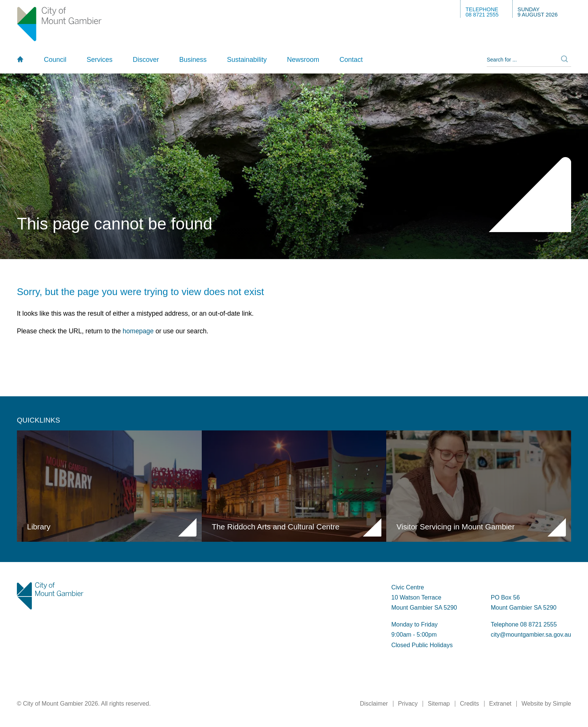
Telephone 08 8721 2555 (524, 624)
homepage (138, 331)
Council (55, 60)
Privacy (408, 704)
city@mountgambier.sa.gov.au (531, 635)
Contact (351, 60)
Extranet (500, 704)
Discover (146, 60)
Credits (470, 704)
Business (193, 60)
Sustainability (247, 60)
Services (100, 60)
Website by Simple (546, 704)
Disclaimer (374, 704)
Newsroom (303, 60)
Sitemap (439, 704)
